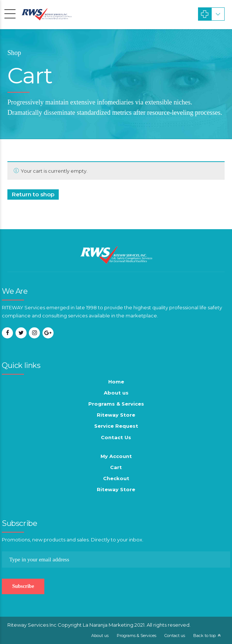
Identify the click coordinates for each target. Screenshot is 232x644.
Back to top (204, 636)
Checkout (116, 478)
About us (116, 393)
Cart (116, 467)
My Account (116, 456)
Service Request (116, 426)
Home (116, 382)
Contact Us (116, 437)
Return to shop (33, 194)
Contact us (175, 636)
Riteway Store (116, 415)
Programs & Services (116, 404)
